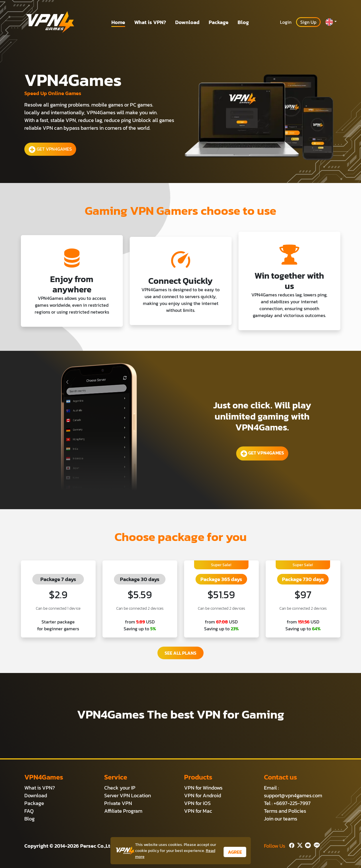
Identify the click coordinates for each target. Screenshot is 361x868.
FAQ (29, 811)
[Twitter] (299, 845)
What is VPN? (150, 22)
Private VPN (118, 803)
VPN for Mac (198, 811)
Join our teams (281, 819)
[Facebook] (291, 845)
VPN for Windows (203, 788)
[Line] (316, 845)
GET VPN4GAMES (50, 149)
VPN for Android (203, 795)
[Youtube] (307, 845)
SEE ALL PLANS (180, 653)
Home (118, 22)
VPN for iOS (197, 803)
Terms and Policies (285, 811)
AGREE (235, 852)
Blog (243, 22)
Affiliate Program (123, 811)
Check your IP (120, 788)
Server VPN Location (128, 795)
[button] (331, 22)
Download (187, 22)
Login (286, 22)
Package (219, 22)
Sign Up (308, 22)
